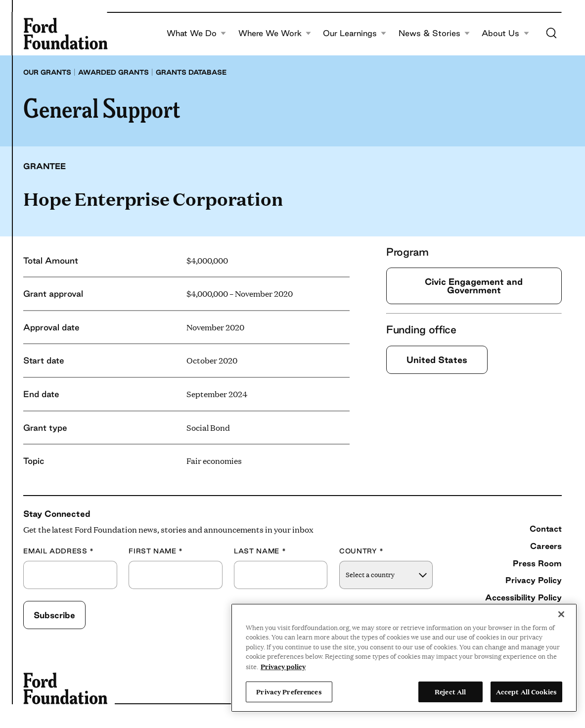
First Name (156, 551)
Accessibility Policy (523, 597)
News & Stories (434, 33)
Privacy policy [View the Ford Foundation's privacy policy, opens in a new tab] (283, 666)
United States (437, 360)
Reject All (450, 691)
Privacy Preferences (289, 691)
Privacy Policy (534, 580)
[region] (404, 658)
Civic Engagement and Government (474, 286)
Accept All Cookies (526, 691)
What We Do (197, 33)
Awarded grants (113, 72)
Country (361, 551)
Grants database (191, 72)
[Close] (561, 614)
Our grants (47, 72)
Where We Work (275, 33)
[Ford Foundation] (65, 34)
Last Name (260, 551)
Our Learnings (355, 33)
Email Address (59, 551)
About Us (505, 33)
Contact (546, 529)
